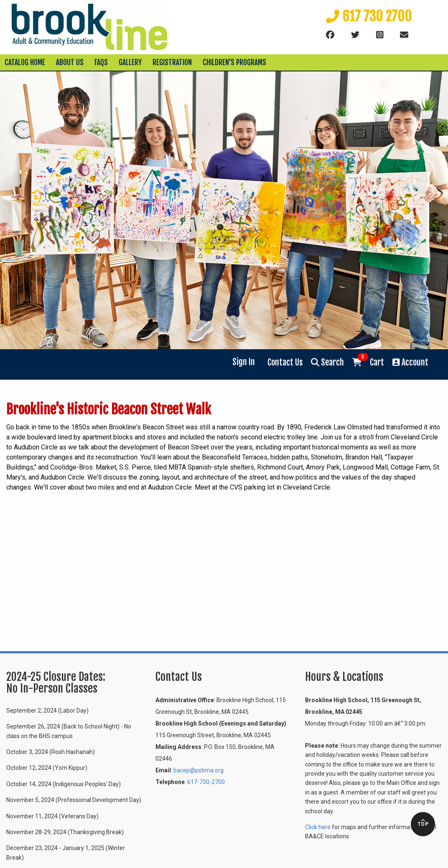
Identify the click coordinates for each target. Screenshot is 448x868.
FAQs (101, 62)
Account (410, 362)
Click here (318, 827)
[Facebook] (330, 35)
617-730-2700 (206, 782)
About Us (70, 62)
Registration (172, 62)
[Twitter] (355, 35)
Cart (368, 362)
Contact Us (285, 362)
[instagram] (380, 35)
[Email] (404, 35)
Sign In (244, 362)
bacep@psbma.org (199, 770)
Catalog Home (25, 62)
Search (327, 362)
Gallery (130, 62)
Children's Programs (234, 62)
